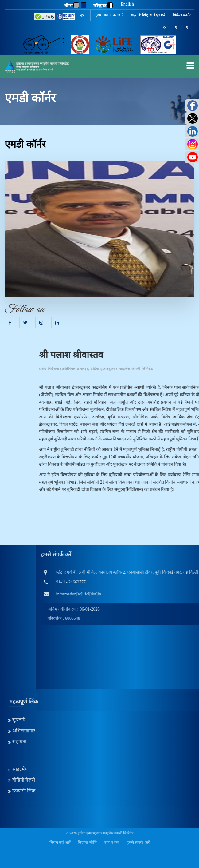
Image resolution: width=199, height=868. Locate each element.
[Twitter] (25, 323)
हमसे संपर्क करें (138, 843)
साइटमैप (20, 733)
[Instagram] (41, 323)
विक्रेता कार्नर (182, 15)
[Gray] (76, 5)
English (127, 4)
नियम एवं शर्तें (60, 843)
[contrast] (110, 5)
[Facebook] (10, 323)
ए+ (188, 27)
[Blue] (84, 5)
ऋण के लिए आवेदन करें (148, 15)
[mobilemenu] (190, 66)
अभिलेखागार (24, 694)
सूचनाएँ (19, 684)
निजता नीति (87, 843)
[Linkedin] (57, 323)
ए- (164, 27)
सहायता (19, 705)
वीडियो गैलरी (24, 744)
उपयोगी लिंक (24, 755)
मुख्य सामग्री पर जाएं (109, 15)
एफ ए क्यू (111, 843)
